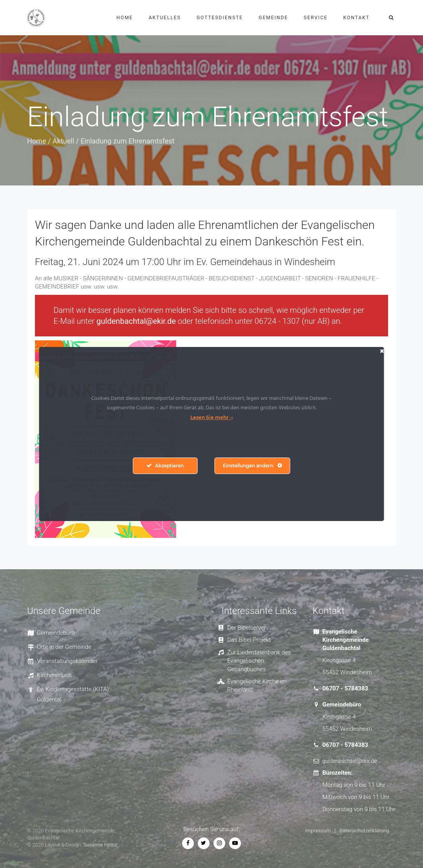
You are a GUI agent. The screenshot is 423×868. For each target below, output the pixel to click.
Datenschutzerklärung (364, 831)
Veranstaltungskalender (67, 661)
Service (316, 18)
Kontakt (356, 18)
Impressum (318, 831)
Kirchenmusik (55, 675)
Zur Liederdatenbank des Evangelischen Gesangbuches (259, 661)
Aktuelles (165, 18)
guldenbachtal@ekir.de (136, 321)
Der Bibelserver (247, 628)
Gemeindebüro (56, 633)
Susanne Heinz (100, 845)
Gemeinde (273, 18)
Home (125, 18)
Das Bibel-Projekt (249, 640)
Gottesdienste (220, 18)
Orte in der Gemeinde (64, 647)
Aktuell (63, 141)
